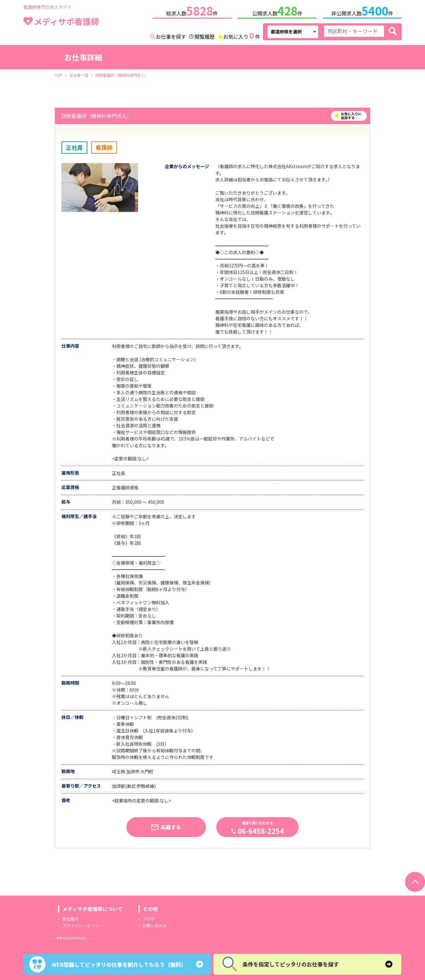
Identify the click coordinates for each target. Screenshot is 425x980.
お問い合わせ (155, 924)
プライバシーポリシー (83, 924)
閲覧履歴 (205, 35)
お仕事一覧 (79, 74)
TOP (59, 74)
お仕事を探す (171, 35)
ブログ (149, 917)
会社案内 (70, 917)
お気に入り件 (242, 35)
